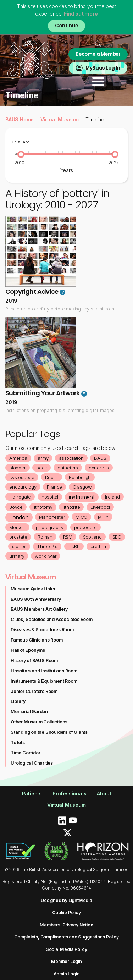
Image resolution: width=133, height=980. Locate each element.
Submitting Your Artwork (43, 393)
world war (46, 556)
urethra (98, 546)
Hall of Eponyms (28, 650)
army (43, 458)
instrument (82, 497)
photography (50, 527)
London (19, 517)
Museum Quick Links (33, 589)
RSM (68, 537)
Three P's (47, 546)
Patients (32, 794)
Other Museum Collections (39, 722)
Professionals (69, 794)
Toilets (18, 742)
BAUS (100, 458)
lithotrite (71, 507)
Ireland (112, 497)
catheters (68, 468)
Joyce (16, 507)
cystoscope (22, 477)
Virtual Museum (60, 119)
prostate (18, 537)
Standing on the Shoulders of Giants (49, 732)
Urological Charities (32, 763)
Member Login (66, 961)
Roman (45, 537)
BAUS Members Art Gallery (39, 609)
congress (99, 468)
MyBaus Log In (103, 68)
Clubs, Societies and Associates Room (52, 619)
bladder (18, 468)
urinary (17, 556)
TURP (74, 546)
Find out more (81, 14)
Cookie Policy (66, 912)
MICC (81, 517)
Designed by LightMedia (66, 900)
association (71, 458)
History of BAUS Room (34, 660)
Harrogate (20, 497)
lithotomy (43, 507)
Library (18, 701)
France (54, 487)
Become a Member (98, 54)
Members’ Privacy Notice (66, 925)
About (104, 794)
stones (19, 546)
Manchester (52, 517)
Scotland (92, 537)
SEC (117, 537)
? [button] (63, 292)
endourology (23, 487)
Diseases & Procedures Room (42, 630)
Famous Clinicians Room (37, 640)
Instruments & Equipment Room (44, 681)
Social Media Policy (66, 949)
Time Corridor (25, 753)
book (41, 468)
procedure (85, 527)
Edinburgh (80, 477)
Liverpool (100, 507)
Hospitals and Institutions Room (44, 671)
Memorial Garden (29, 712)
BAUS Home (20, 119)
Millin (103, 517)
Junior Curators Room (34, 691)
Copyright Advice (32, 291)
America (18, 458)
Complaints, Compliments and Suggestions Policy (66, 937)
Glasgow (82, 487)
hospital (50, 497)
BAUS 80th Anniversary (36, 599)
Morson (17, 527)
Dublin (52, 477)
